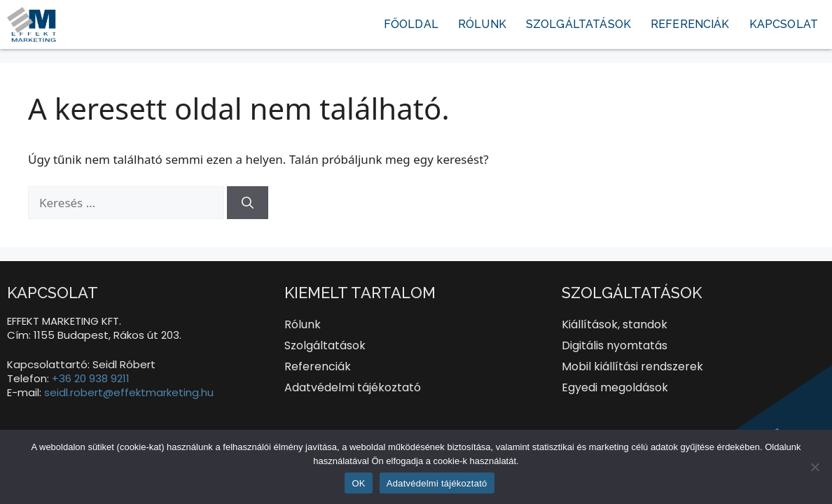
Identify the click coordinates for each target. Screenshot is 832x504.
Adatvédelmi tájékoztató (437, 483)
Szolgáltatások (578, 24)
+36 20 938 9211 (91, 378)
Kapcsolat (784, 24)
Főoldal (411, 24)
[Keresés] (248, 203)
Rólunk (482, 24)
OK (358, 483)
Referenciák (690, 24)
